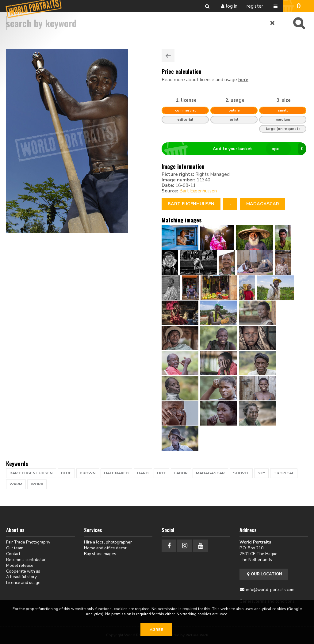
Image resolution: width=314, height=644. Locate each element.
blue (66, 473)
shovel (241, 473)
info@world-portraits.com (270, 590)
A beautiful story (21, 577)
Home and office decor (105, 548)
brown (88, 473)
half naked (116, 473)
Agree (156, 630)
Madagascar (263, 204)
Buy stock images (100, 554)
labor (181, 473)
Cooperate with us (23, 571)
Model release (20, 565)
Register (255, 6)
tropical (284, 473)
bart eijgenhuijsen (31, 473)
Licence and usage (23, 583)
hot (161, 473)
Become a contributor (26, 560)
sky (261, 473)
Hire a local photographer (108, 542)
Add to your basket (237, 149)
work (37, 484)
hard (143, 473)
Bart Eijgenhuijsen (198, 191)
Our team (15, 548)
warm (16, 484)
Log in (232, 6)
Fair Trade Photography (28, 542)
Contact (13, 554)
